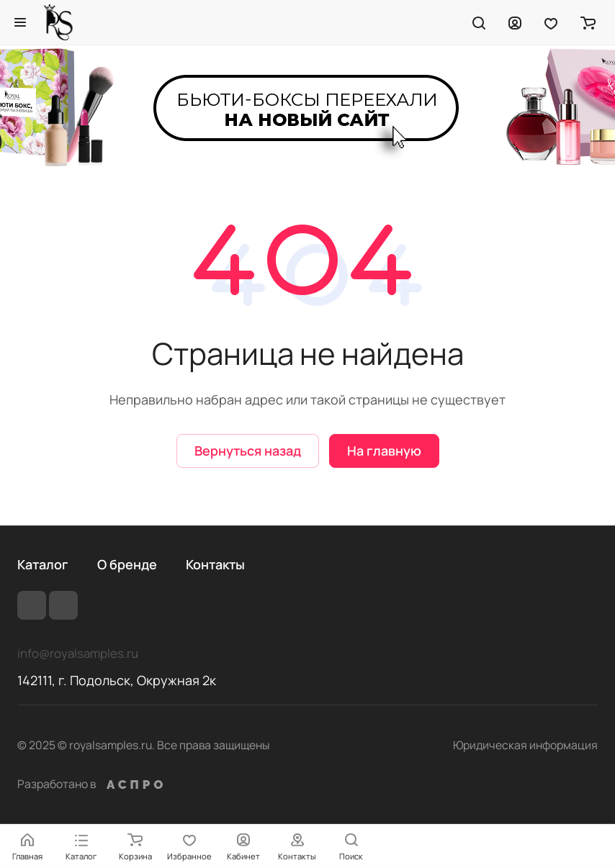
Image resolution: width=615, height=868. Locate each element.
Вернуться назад (248, 451)
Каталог (43, 564)
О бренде (127, 564)
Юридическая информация (525, 745)
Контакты (215, 564)
